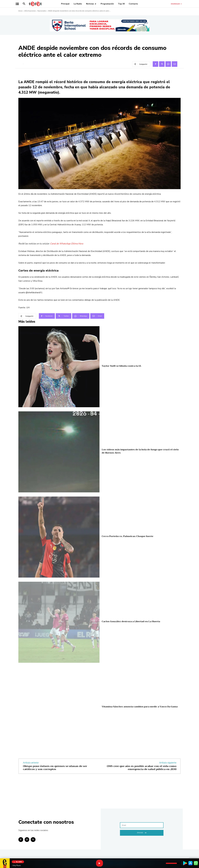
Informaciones (30, 11)
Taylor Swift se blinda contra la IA (121, 366)
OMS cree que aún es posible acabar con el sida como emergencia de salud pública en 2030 (142, 768)
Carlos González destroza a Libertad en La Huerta (131, 621)
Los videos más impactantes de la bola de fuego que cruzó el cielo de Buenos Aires (140, 451)
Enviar (142, 832)
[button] (24, 4)
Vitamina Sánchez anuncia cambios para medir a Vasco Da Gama (140, 707)
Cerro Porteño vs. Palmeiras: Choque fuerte (127, 536)
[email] (142, 825)
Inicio (20, 11)
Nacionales (42, 11)
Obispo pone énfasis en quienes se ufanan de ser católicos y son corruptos (55, 768)
